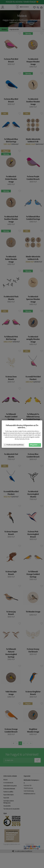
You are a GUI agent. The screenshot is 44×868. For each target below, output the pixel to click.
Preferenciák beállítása (14, 445)
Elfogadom (35, 445)
